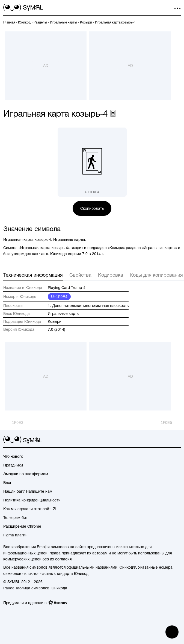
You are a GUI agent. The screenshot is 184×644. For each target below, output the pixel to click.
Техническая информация (33, 275)
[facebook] (177, 440)
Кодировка (111, 275)
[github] (168, 440)
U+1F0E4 (59, 297)
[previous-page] (9, 22)
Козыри (55, 321)
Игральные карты (64, 314)
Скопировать (92, 208)
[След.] (171, 423)
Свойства (80, 275)
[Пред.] (13, 423)
